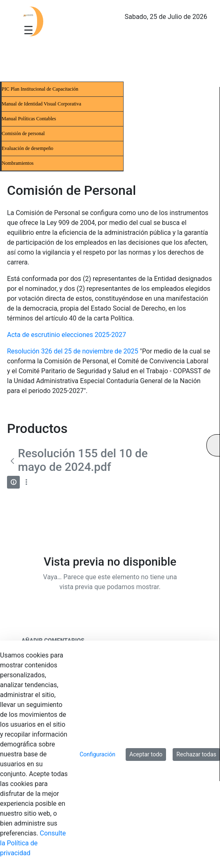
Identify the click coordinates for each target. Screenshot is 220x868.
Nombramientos (18, 163)
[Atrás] (13, 461)
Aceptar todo (146, 754)
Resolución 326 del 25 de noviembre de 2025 (73, 351)
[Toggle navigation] (28, 30)
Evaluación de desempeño (27, 148)
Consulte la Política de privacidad (33, 843)
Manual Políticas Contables (29, 119)
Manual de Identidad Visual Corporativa (41, 104)
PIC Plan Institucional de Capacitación (40, 89)
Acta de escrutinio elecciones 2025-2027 (67, 335)
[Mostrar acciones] (26, 482)
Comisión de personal (23, 133)
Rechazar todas (196, 754)
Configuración (97, 754)
